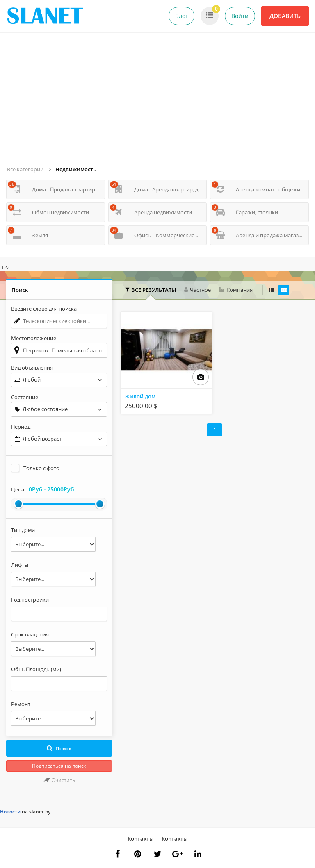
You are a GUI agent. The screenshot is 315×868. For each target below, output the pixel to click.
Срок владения (30, 634)
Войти (240, 16)
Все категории (25, 169)
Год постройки (30, 600)
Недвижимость (76, 169)
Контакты (141, 838)
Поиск (59, 748)
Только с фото (41, 468)
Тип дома (23, 530)
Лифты (20, 565)
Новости (10, 812)
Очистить (59, 780)
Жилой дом (140, 396)
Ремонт (21, 704)
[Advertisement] (159, 102)
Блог (181, 16)
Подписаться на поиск (59, 766)
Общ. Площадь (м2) (36, 669)
